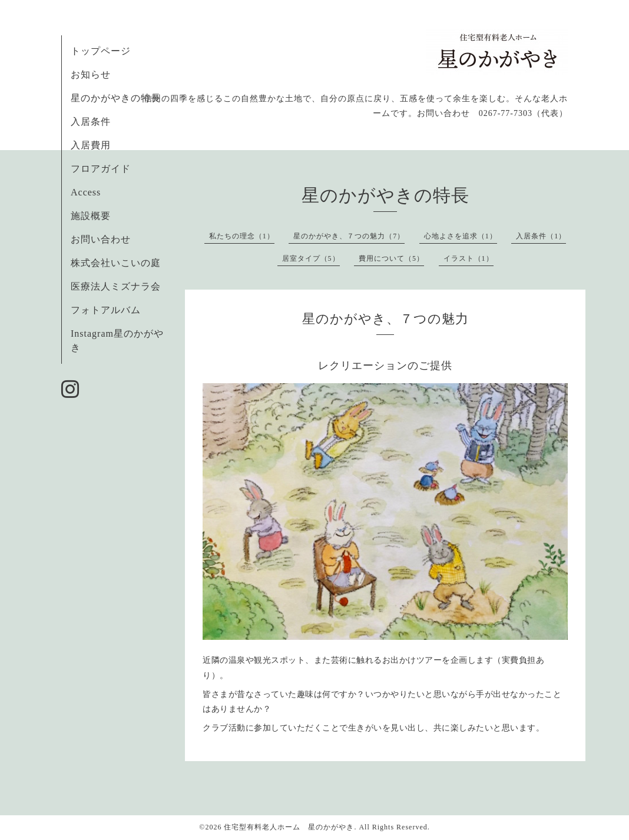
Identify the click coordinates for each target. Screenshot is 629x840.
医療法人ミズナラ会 (116, 286)
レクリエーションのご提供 (385, 366)
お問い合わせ (101, 239)
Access (86, 192)
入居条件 (91, 122)
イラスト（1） (469, 258)
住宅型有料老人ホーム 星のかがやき (289, 827)
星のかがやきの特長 (116, 98)
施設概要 (91, 216)
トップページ (101, 51)
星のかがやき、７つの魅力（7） (349, 236)
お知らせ (91, 74)
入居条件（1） (541, 236)
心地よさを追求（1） (461, 236)
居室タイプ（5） (311, 258)
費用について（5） (391, 258)
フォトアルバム (106, 310)
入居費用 (91, 145)
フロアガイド (101, 169)
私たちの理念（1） (242, 236)
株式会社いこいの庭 (116, 263)
